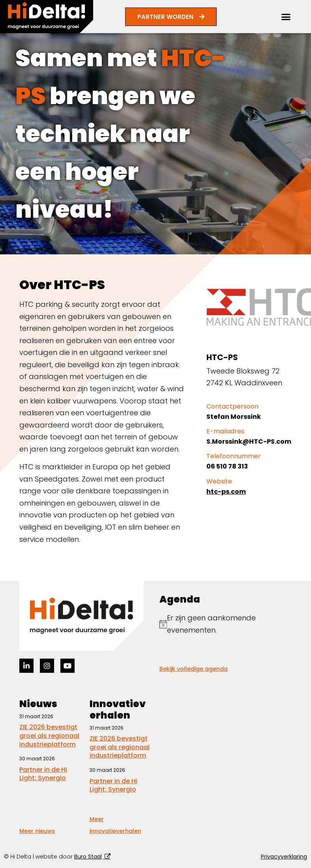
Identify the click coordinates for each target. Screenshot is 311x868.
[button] (286, 17)
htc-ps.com (226, 492)
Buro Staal (88, 857)
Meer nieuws (37, 831)
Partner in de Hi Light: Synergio (43, 774)
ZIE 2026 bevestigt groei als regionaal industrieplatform (49, 735)
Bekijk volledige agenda (194, 669)
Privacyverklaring (284, 857)
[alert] (226, 624)
